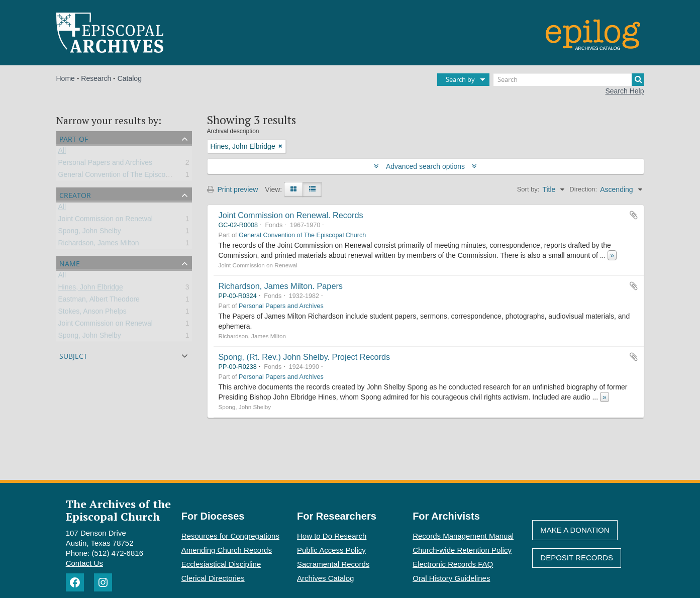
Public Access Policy (331, 550)
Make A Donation (575, 530)
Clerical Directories (213, 578)
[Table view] (312, 189)
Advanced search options (425, 166)
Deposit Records (577, 558)
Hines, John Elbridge (91, 289)
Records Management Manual (463, 536)
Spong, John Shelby (90, 233)
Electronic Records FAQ (453, 564)
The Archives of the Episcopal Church (118, 510)
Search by (460, 79)
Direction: (583, 189)
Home (66, 78)
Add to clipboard (634, 215)
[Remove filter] (280, 146)
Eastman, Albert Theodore (99, 301)
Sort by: (528, 189)
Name (70, 263)
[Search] (569, 80)
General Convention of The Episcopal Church (129, 176)
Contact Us (84, 563)
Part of (74, 138)
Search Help (624, 91)
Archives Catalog (325, 578)
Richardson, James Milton (99, 245)
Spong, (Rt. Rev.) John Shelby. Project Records (305, 357)
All (62, 152)
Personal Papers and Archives (106, 164)
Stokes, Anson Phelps (92, 313)
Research (96, 78)
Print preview (233, 189)
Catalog (130, 78)
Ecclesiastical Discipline (221, 564)
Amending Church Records (227, 550)
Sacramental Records (333, 564)
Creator (75, 194)
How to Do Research (332, 536)
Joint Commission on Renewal (106, 221)
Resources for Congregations (230, 536)
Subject (73, 355)
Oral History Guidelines (451, 578)
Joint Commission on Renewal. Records (291, 215)
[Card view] (293, 189)
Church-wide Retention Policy (462, 550)
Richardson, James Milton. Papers (281, 286)
